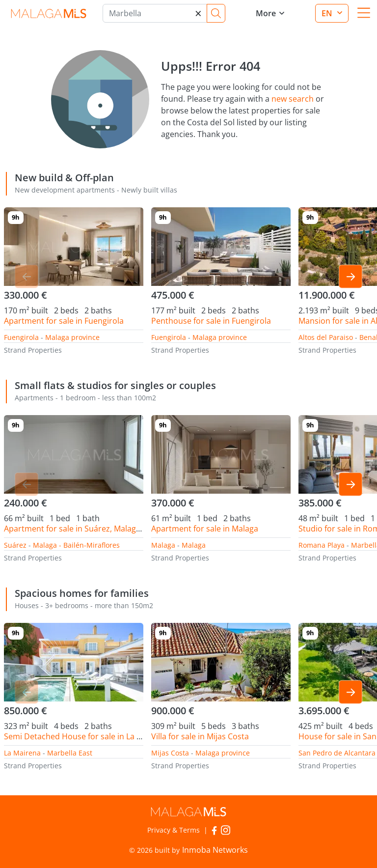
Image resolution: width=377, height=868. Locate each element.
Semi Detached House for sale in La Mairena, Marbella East (112, 736)
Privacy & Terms (174, 830)
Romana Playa (322, 545)
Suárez (15, 545)
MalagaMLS (48, 14)
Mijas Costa (170, 753)
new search (293, 99)
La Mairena (22, 753)
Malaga (163, 545)
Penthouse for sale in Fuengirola (211, 321)
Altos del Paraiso (326, 337)
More (266, 13)
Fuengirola (21, 337)
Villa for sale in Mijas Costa (200, 736)
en (328, 13)
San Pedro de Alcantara (337, 753)
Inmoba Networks (215, 850)
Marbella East (70, 753)
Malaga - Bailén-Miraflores (76, 545)
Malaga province (72, 337)
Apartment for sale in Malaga (205, 529)
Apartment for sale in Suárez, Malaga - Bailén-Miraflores (107, 529)
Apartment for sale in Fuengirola (64, 321)
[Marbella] (155, 13)
